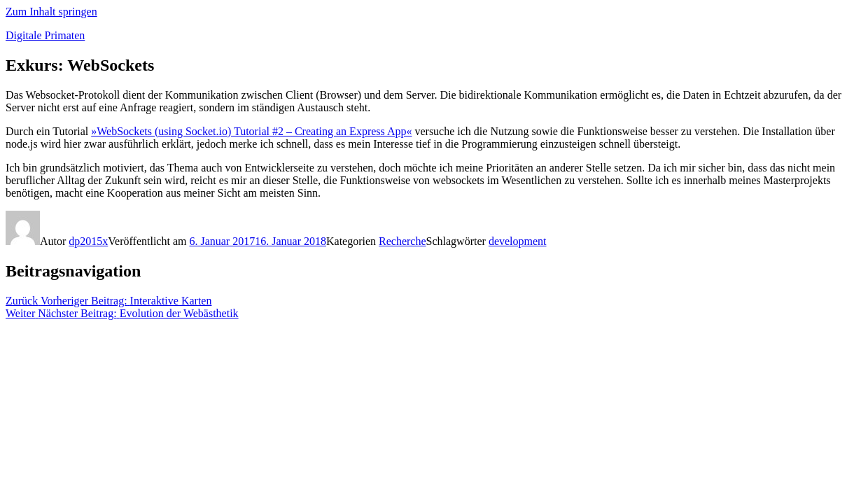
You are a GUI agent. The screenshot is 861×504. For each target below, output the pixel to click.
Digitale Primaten (45, 35)
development (518, 241)
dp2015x (88, 241)
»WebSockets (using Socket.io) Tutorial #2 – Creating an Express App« (251, 131)
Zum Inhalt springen (51, 12)
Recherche (402, 241)
